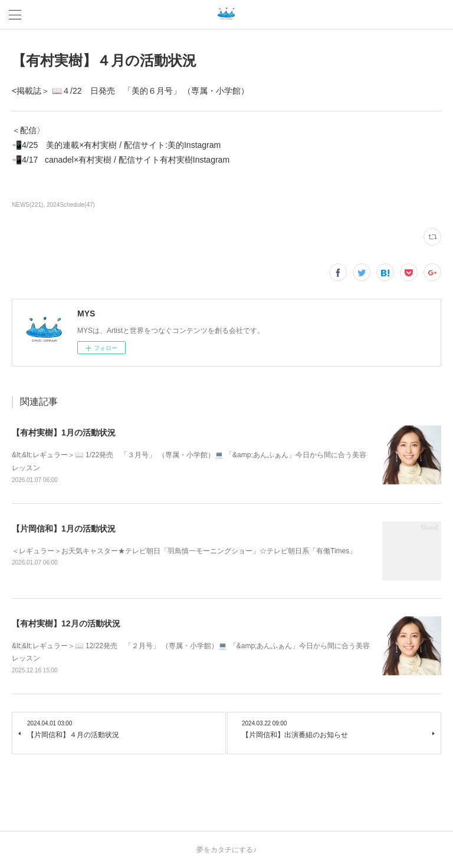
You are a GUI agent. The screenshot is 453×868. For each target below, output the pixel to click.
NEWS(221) (27, 205)
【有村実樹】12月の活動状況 (66, 623)
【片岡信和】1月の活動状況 (64, 529)
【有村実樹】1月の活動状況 (64, 433)
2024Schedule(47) (71, 205)
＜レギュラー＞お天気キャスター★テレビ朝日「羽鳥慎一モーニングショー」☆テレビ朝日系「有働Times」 (184, 551)
